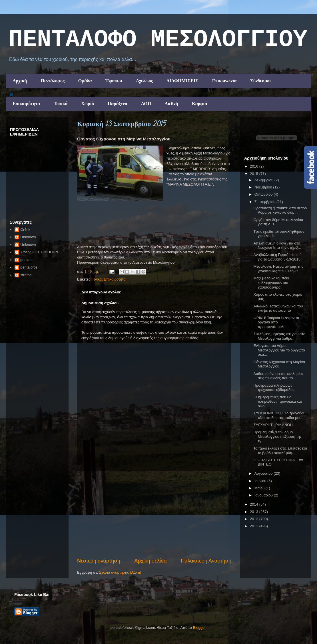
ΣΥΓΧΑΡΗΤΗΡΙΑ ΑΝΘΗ (273, 425)
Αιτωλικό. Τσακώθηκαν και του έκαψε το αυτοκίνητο (278, 308)
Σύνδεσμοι (260, 81)
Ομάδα (85, 81)
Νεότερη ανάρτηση (99, 561)
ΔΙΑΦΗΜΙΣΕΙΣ (182, 81)
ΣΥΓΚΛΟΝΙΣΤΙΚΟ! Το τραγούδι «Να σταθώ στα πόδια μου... (279, 415)
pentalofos (29, 267)
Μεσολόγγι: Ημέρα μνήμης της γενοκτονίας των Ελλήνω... (278, 269)
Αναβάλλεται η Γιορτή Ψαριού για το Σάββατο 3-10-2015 (277, 257)
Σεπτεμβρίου (265, 202)
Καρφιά (200, 104)
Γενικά (97, 279)
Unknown (28, 237)
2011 (255, 526)
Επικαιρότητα (26, 104)
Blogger (199, 628)
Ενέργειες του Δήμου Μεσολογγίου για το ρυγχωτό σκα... (279, 350)
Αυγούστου (264, 473)
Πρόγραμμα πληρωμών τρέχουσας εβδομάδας (274, 388)
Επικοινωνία (224, 81)
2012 (255, 519)
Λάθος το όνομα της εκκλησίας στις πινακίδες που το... (278, 376)
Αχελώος (144, 81)
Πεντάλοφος (52, 81)
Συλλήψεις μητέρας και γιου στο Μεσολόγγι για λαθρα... (279, 336)
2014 (255, 504)
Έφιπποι (114, 81)
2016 (255, 166)
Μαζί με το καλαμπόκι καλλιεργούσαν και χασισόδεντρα (271, 283)
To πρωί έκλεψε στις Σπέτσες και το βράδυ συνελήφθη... (280, 451)
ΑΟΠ (146, 104)
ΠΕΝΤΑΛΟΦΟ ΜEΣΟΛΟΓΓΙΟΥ (158, 40)
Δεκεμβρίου (264, 180)
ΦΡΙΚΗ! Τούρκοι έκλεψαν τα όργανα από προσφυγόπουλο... (276, 322)
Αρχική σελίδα (150, 561)
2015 (255, 174)
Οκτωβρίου (264, 194)
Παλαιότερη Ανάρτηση (206, 561)
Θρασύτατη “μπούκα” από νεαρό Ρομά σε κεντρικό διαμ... (280, 210)
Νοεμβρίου (264, 187)
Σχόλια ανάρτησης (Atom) (120, 572)
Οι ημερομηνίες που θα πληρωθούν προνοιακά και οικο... (277, 401)
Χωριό (87, 104)
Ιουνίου (261, 481)
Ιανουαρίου (264, 495)
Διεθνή (171, 104)
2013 (255, 512)
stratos (26, 275)
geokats (27, 260)
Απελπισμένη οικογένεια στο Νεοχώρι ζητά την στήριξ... (277, 246)
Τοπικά (61, 104)
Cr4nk (25, 229)
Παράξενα (118, 104)
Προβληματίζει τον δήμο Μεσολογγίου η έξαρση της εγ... (277, 436)
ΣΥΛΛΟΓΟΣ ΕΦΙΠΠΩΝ (39, 252)
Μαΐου (260, 488)
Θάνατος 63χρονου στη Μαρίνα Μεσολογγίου (279, 364)
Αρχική (20, 81)
